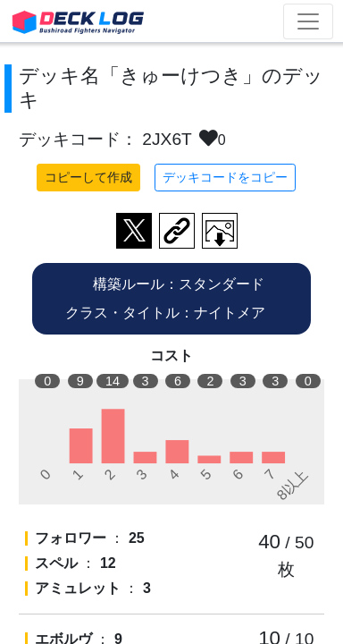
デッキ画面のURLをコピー (177, 231)
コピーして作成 (88, 177)
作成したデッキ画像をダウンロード (220, 231)
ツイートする (134, 231)
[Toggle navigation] (308, 21)
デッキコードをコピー (225, 177)
